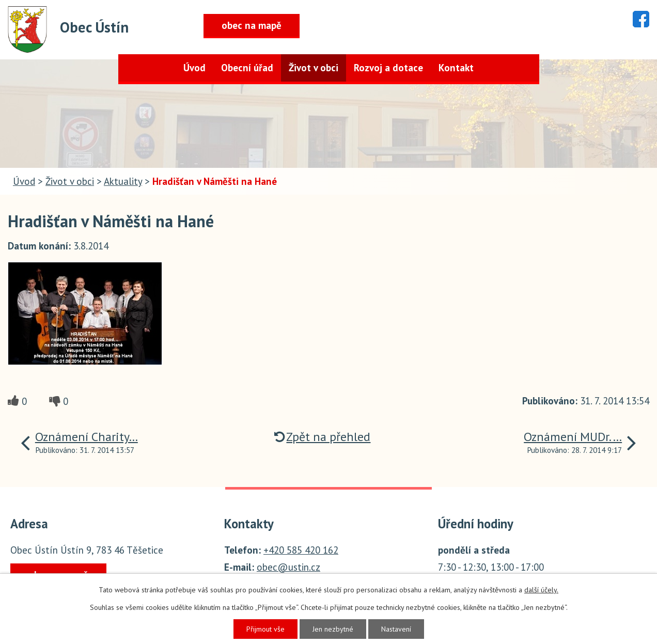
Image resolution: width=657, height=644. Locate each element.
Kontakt (456, 68)
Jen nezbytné (333, 629)
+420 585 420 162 (301, 550)
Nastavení (396, 629)
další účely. (541, 590)
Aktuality (123, 181)
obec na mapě (252, 25)
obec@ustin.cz (288, 567)
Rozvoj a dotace (388, 68)
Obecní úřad (247, 68)
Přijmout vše (265, 629)
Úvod (194, 68)
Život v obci (314, 68)
